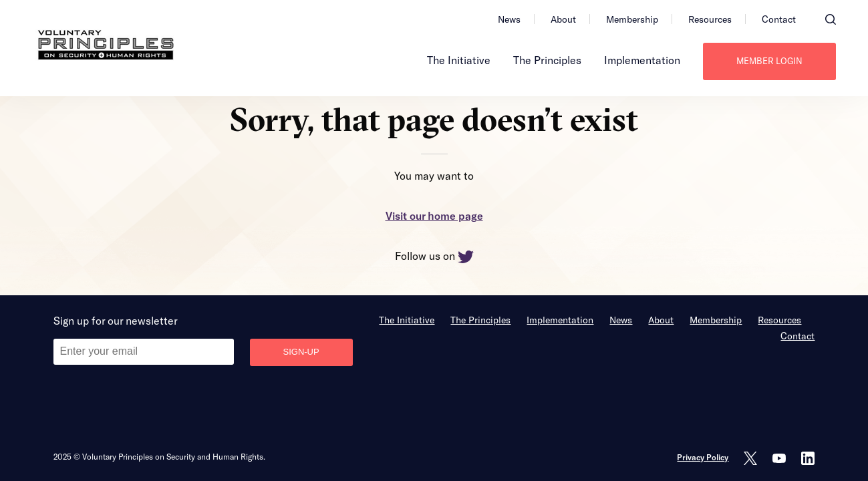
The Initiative (459, 60)
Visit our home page (434, 215)
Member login (769, 61)
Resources (710, 19)
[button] (831, 19)
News (509, 19)
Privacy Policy (703, 457)
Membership (632, 19)
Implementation (642, 60)
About (563, 19)
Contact (779, 19)
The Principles (547, 60)
